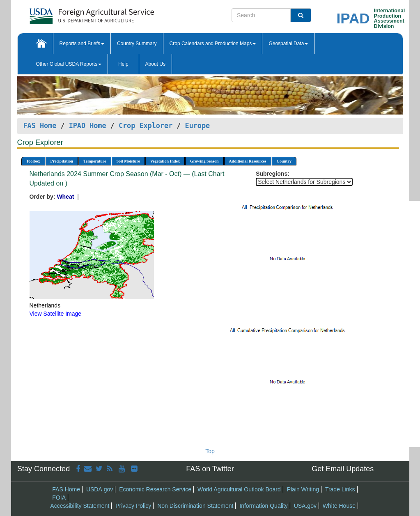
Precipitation (62, 161)
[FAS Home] (71, 13)
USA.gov (305, 506)
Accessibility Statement (80, 506)
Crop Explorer (146, 126)
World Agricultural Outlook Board (239, 489)
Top (210, 451)
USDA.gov (100, 489)
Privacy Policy (133, 506)
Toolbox (33, 161)
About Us (155, 64)
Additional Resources (248, 161)
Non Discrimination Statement (195, 506)
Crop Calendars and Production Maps (213, 44)
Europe (198, 126)
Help (123, 64)
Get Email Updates (343, 469)
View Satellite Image (56, 314)
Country (284, 161)
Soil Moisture (128, 161)
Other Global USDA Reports (69, 64)
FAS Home (40, 126)
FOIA (59, 498)
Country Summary (137, 44)
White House (339, 506)
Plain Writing (303, 489)
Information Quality (264, 506)
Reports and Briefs (82, 44)
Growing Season (204, 161)
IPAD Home (88, 126)
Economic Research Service (155, 489)
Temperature (95, 161)
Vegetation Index (165, 161)
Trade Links (340, 489)
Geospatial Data (288, 44)
